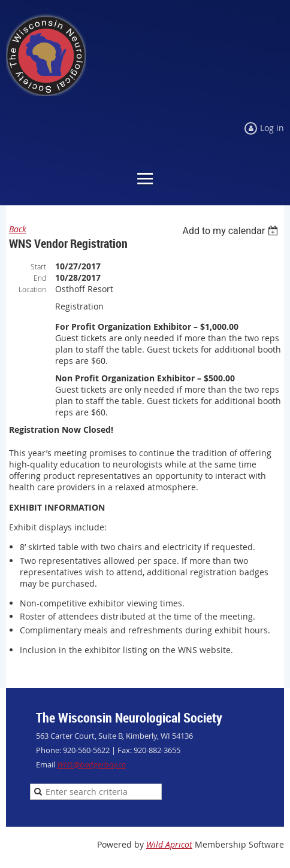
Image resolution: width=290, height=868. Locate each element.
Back (18, 229)
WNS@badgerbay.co (91, 764)
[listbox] (232, 231)
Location (32, 289)
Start (38, 266)
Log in (272, 128)
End (40, 278)
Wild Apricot (169, 844)
